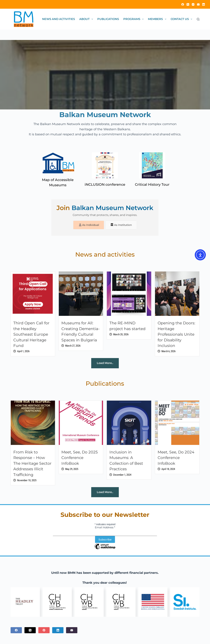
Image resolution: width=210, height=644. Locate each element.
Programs (134, 19)
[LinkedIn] (203, 4)
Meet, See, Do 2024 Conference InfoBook (176, 458)
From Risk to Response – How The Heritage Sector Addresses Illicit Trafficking (32, 464)
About (87, 19)
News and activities (59, 19)
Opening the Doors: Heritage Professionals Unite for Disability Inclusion (176, 335)
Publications (108, 19)
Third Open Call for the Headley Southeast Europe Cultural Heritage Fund (31, 335)
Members (158, 19)
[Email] (198, 4)
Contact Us (182, 19)
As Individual (88, 225)
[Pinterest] (44, 631)
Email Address (105, 528)
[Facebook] (183, 4)
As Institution (122, 225)
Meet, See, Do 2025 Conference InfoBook (80, 458)
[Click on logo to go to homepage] (24, 19)
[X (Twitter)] (188, 4)
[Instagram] (193, 4)
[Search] (198, 19)
